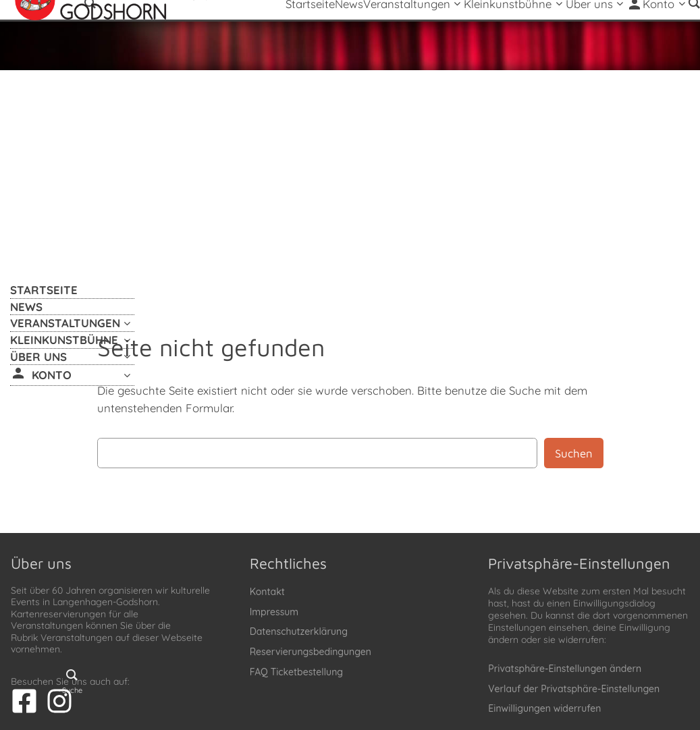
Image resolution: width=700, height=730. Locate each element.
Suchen (574, 453)
